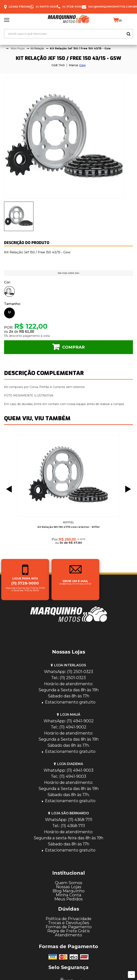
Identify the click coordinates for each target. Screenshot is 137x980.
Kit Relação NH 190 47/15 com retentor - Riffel (68, 527)
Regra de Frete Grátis (68, 931)
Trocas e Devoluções (69, 923)
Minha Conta (68, 895)
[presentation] (19, 216)
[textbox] (68, 34)
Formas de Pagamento (69, 927)
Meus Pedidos (68, 899)
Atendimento (68, 935)
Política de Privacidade (68, 919)
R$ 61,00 (27, 332)
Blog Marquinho (68, 891)
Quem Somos (69, 883)
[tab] (19, 216)
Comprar (73, 347)
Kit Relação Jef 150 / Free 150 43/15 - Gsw (80, 48)
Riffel (69, 522)
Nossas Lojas (69, 887)
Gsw (82, 65)
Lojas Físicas (19, 6)
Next (129, 489)
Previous (8, 489)
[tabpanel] (68, 138)
